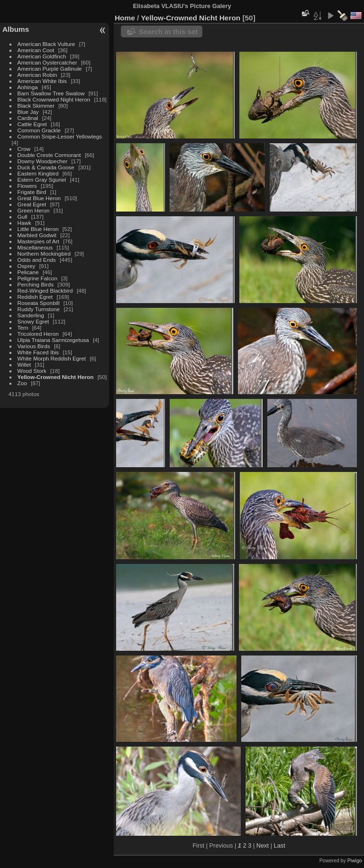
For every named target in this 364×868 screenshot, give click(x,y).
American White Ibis (42, 81)
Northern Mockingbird (44, 254)
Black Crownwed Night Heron (54, 99)
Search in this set (168, 32)
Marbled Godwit (37, 235)
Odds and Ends (37, 260)
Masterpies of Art (38, 241)
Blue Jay (28, 112)
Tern (23, 328)
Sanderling (31, 315)
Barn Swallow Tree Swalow (51, 93)
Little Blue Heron (38, 229)
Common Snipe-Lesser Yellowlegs (60, 136)
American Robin (37, 75)
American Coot (36, 50)
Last (280, 845)
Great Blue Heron (39, 198)
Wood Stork (32, 371)
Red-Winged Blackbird (45, 291)
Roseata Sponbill (39, 303)
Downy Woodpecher (43, 161)
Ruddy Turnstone (39, 309)
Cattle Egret (32, 124)
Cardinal (28, 118)
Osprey (27, 266)
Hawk (24, 223)
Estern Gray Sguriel (42, 180)
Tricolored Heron (38, 334)
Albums (16, 29)
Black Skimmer (36, 106)
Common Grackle (39, 130)
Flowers (27, 186)
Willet (24, 365)
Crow (24, 149)
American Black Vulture (46, 44)
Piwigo (355, 860)
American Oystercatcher (47, 62)
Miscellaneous (35, 247)
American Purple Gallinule (50, 69)
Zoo (22, 383)
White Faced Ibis (38, 352)
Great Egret (32, 204)
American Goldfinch (42, 56)
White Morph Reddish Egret (52, 358)
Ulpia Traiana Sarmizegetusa (53, 340)
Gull (23, 217)
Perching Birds (36, 284)
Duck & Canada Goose (46, 167)
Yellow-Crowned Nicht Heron (56, 377)
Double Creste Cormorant (49, 155)
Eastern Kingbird (38, 173)
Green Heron (34, 210)
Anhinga (28, 87)
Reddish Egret (35, 297)
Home (125, 18)
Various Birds (34, 346)
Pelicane (28, 272)
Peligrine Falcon (37, 278)
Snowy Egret (33, 321)
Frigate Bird (32, 192)
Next (263, 845)
